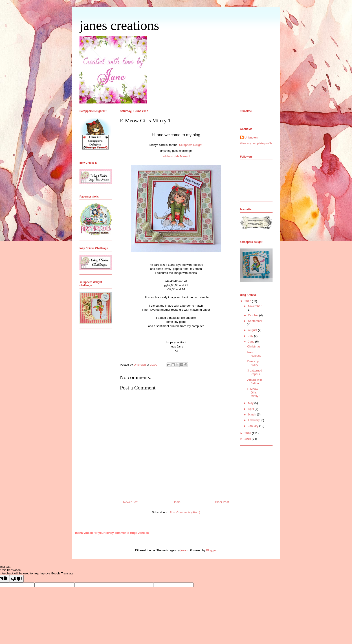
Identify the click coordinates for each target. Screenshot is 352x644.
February (254, 420)
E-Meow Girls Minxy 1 (254, 392)
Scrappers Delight (191, 145)
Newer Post (131, 502)
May (251, 403)
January (254, 426)
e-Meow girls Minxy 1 (176, 156)
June (252, 342)
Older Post (222, 502)
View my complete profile (256, 143)
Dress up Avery (253, 363)
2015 (248, 439)
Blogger (211, 550)
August (253, 330)
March (253, 414)
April (251, 409)
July (251, 336)
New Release (254, 354)
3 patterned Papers (255, 372)
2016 (248, 433)
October (254, 315)
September (255, 321)
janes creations (119, 25)
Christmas (254, 346)
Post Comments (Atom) (185, 512)
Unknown (251, 137)
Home (177, 502)
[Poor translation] (16, 579)
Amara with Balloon (254, 381)
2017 (248, 301)
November (255, 306)
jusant (184, 550)
